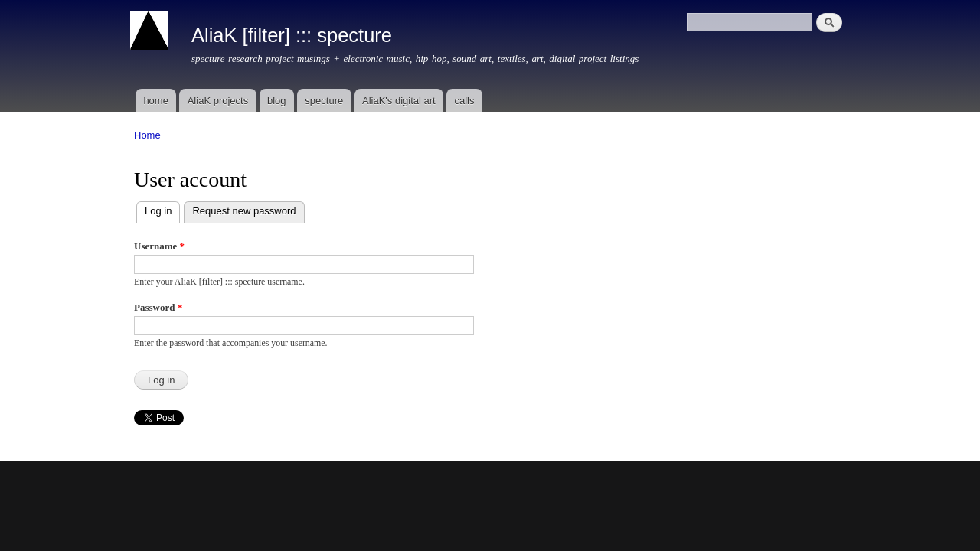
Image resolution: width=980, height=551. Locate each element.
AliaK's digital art (399, 101)
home (156, 101)
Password (158, 307)
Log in (162, 209)
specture (324, 101)
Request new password (244, 211)
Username (159, 246)
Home (147, 135)
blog (277, 101)
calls (464, 101)
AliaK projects (218, 101)
